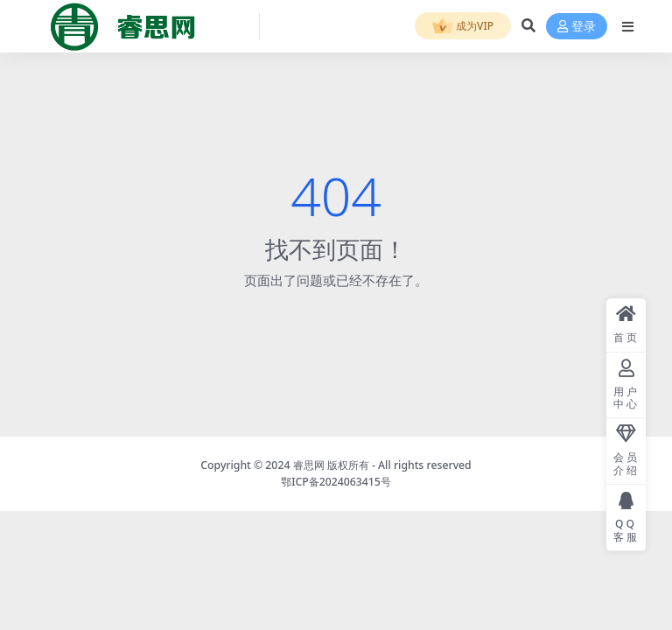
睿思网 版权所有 (331, 465)
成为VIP (463, 27)
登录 (577, 27)
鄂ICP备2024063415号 (336, 482)
